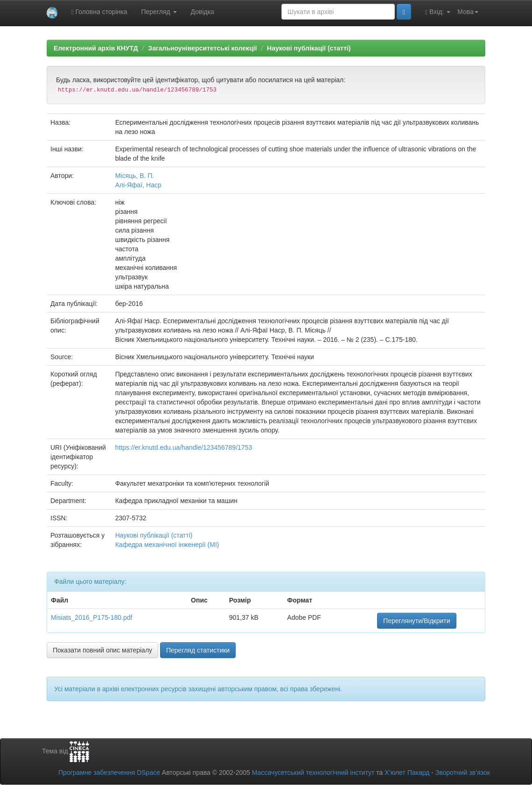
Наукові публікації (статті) (309, 48)
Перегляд (159, 12)
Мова (468, 12)
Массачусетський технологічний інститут (313, 773)
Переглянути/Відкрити (416, 621)
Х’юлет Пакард (407, 773)
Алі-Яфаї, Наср (138, 185)
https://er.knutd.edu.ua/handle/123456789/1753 (184, 447)
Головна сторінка (99, 12)
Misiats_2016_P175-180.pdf (91, 617)
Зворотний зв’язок (463, 773)
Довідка (203, 12)
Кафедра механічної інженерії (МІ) (167, 545)
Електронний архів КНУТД (96, 48)
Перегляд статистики (198, 650)
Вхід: (438, 12)
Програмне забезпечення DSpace (109, 773)
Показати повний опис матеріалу (102, 650)
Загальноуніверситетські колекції (202, 48)
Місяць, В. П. (135, 176)
